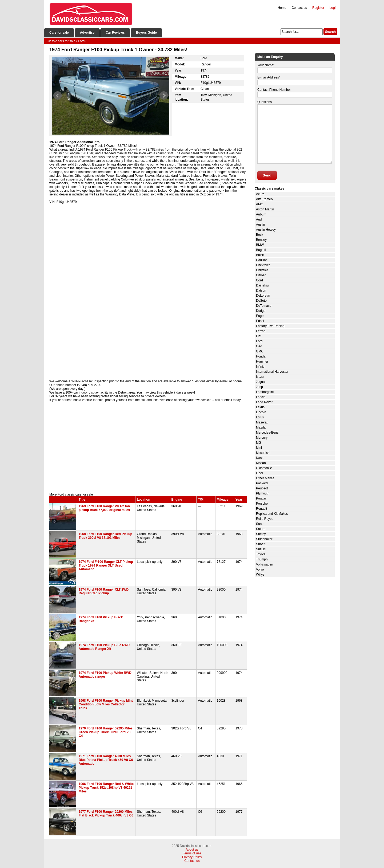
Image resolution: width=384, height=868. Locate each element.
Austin (260, 225)
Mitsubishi (263, 453)
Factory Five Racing (270, 326)
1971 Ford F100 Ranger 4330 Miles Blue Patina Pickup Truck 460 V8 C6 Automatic (106, 760)
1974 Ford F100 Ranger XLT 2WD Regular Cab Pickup (104, 591)
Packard (262, 483)
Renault (261, 509)
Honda (261, 356)
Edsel (260, 321)
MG (259, 443)
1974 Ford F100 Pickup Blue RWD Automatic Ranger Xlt (104, 647)
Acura (260, 194)
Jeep (259, 387)
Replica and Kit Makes (272, 514)
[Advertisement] (148, 447)
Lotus (260, 417)
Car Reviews (115, 33)
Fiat (259, 336)
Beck (260, 235)
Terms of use (192, 853)
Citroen (261, 275)
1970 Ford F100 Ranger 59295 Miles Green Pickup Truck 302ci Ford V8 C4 (106, 732)
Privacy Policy (192, 857)
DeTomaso (264, 306)
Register (318, 8)
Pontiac (261, 498)
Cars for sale (59, 33)
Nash (260, 458)
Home (282, 8)
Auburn (261, 214)
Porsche (262, 504)
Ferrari (261, 331)
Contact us (299, 8)
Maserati (262, 422)
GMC (260, 351)
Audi (259, 219)
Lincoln (261, 412)
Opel (259, 473)
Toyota (261, 554)
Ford (259, 341)
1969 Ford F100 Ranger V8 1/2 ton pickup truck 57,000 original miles (104, 508)
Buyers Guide (146, 33)
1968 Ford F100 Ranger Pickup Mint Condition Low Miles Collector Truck (106, 704)
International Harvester (272, 372)
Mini (259, 448)
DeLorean (263, 296)
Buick (260, 255)
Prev (58, 96)
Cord (259, 280)
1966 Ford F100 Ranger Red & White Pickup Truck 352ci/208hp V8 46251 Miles (106, 788)
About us (192, 850)
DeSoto (261, 301)
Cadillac (262, 260)
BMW (260, 245)
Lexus (260, 407)
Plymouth (263, 493)
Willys (260, 575)
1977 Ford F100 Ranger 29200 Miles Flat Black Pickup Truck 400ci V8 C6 (106, 814)
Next (164, 96)
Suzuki (261, 549)
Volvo (260, 569)
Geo (259, 346)
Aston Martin (265, 209)
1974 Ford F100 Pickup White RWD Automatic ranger (105, 675)
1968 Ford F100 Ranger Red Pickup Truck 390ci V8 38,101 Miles (105, 536)
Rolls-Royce (265, 519)
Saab (260, 524)
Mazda (261, 427)
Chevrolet (263, 265)
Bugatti (261, 250)
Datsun (261, 290)
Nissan (261, 463)
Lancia (261, 397)
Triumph (262, 559)
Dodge (261, 311)
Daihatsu (262, 285)
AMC (260, 204)
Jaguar (261, 382)
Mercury (262, 438)
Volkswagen (265, 564)
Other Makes (265, 478)
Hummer (262, 362)
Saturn (261, 529)
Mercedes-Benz (267, 433)
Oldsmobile (264, 468)
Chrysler (262, 270)
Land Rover (264, 402)
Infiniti (260, 367)
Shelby (261, 534)
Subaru (261, 544)
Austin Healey (266, 230)
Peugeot (262, 488)
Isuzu (260, 377)
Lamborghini (265, 392)
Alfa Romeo (264, 199)
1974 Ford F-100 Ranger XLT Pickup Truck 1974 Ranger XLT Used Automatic (106, 565)
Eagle (260, 316)
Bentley (261, 240)
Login (333, 8)
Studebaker (264, 539)
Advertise (87, 33)
